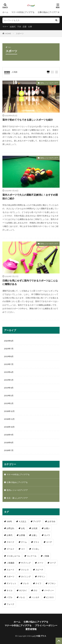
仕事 (30, 27)
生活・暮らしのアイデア (17, 498)
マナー (5, 27)
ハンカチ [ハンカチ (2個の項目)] (35, 597)
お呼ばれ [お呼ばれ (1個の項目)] (10, 528)
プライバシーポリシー (46, 625)
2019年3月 (9, 396)
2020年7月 (9, 349)
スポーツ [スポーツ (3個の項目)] (10, 577)
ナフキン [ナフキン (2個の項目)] (52, 583)
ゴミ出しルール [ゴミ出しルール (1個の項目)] (13, 556)
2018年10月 (9, 427)
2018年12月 (9, 411)
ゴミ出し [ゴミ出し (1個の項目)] (35, 549)
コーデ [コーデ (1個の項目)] (49, 542)
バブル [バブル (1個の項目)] (9, 597)
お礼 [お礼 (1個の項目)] (23, 528)
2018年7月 (9, 450)
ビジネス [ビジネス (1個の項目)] (50, 597)
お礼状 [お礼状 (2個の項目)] (35, 528)
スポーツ (20, 33)
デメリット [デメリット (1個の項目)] (11, 583)
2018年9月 (9, 435)
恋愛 (25, 27)
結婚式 (13, 27)
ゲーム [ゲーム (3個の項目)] (24, 542)
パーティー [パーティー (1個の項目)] (49, 590)
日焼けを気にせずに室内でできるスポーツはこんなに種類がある (30, 282)
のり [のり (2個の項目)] (35, 590)
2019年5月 (9, 380)
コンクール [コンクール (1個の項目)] (32, 556)
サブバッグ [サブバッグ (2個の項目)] (26, 563)
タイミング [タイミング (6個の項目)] (26, 577)
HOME (8, 33)
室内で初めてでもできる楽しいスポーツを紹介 (28, 120)
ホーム (5, 12)
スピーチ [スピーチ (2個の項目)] (39, 570)
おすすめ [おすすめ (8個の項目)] (51, 521)
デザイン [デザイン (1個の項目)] (41, 577)
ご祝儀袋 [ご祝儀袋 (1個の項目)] (10, 563)
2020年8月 (9, 341)
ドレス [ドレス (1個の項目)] (26, 583)
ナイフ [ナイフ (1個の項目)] (38, 583)
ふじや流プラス (39, 636)
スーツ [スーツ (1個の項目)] (40, 563)
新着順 (7, 72)
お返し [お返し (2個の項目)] (35, 535)
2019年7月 (9, 364)
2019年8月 (9, 356)
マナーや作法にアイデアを (23, 12)
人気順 (14, 72)
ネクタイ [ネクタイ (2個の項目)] (23, 590)
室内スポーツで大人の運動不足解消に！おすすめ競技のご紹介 (30, 197)
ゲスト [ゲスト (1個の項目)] (36, 542)
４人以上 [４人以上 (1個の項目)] (22, 521)
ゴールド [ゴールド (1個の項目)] (10, 549)
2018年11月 (9, 419)
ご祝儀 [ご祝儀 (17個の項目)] (46, 556)
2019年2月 (9, 403)
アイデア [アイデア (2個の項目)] (37, 521)
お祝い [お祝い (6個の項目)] (47, 528)
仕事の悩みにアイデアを (48, 12)
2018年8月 (9, 443)
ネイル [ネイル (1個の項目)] (9, 590)
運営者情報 (31, 629)
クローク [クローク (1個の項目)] (10, 542)
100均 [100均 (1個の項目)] (9, 521)
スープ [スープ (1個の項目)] (53, 563)
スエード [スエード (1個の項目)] (10, 570)
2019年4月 (9, 388)
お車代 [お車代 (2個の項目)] (9, 535)
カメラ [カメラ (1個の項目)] (47, 535)
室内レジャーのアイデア (49, 83)
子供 (19, 27)
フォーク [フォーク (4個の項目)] (10, 604)
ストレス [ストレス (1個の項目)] (25, 570)
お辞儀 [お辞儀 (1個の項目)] (22, 535)
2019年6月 (9, 372)
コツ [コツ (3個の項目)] (23, 549)
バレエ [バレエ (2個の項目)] (22, 597)
